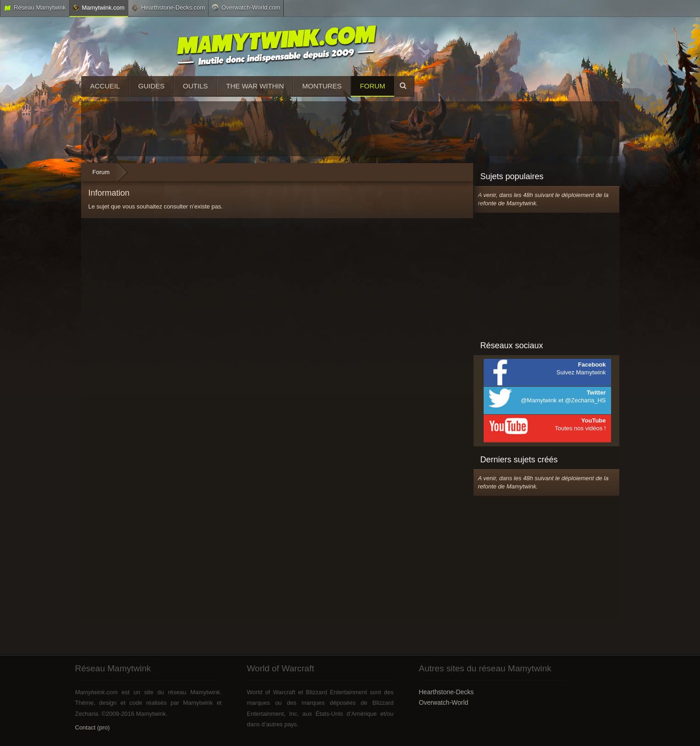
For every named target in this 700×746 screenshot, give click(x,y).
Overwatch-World (444, 702)
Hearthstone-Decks (446, 692)
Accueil (105, 86)
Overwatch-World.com (246, 7)
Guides (152, 86)
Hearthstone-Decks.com (168, 8)
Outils (195, 86)
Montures (322, 86)
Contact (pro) (93, 727)
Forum (372, 86)
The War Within (255, 86)
